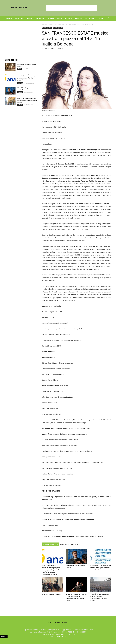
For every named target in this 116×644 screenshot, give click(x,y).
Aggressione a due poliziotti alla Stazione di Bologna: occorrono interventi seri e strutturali (100, 568)
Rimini (101, 19)
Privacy (62, 634)
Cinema (20, 92)
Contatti (44, 634)
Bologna (19, 19)
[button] (109, 19)
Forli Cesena (40, 19)
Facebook (60, 636)
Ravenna (79, 19)
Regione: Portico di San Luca (51, 594)
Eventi (50, 28)
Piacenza (69, 19)
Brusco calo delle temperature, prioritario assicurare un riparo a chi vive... (27, 100)
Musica (61, 28)
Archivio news (53, 634)
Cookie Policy (70, 634)
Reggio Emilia (90, 19)
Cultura (55, 28)
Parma (60, 19)
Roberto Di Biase (49, 48)
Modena (51, 19)
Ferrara (29, 19)
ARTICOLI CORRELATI (50, 544)
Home (9, 19)
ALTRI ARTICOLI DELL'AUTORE (71, 544)
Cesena (20, 105)
